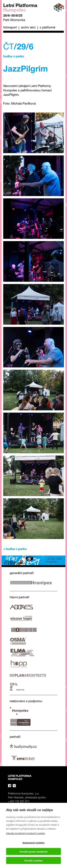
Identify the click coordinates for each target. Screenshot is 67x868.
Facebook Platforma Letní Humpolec (10, 786)
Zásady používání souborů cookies (26, 833)
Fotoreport (10, 28)
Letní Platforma (20, 8)
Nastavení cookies (33, 843)
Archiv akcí (28, 28)
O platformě (47, 28)
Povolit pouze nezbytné (33, 852)
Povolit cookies (33, 861)
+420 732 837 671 (19, 802)
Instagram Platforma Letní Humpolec (14, 786)
